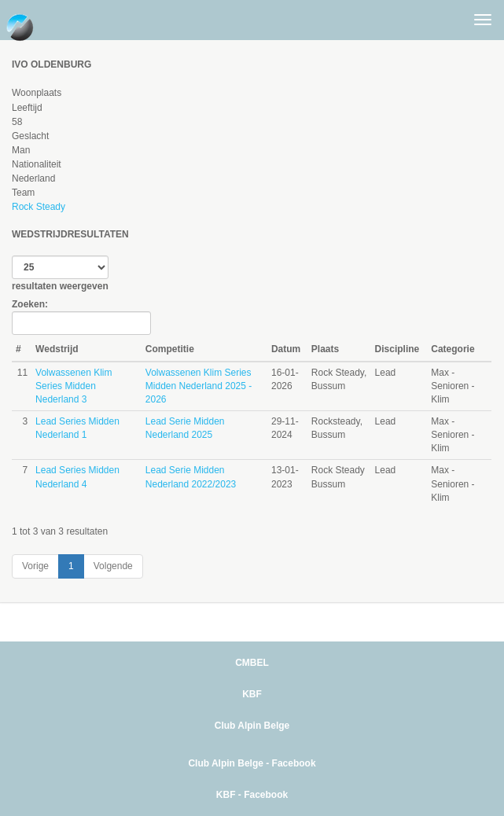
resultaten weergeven (60, 274)
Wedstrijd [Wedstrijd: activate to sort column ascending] (57, 349)
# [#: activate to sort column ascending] (18, 349)
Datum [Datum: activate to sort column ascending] (286, 349)
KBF (252, 694)
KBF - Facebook (252, 795)
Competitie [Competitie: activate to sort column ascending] (170, 349)
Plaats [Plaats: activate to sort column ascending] (325, 349)
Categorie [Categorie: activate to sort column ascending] (452, 349)
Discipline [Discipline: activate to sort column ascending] (397, 349)
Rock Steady (39, 207)
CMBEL (252, 663)
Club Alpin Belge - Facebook (252, 763)
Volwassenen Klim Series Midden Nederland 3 (74, 386)
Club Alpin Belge (252, 726)
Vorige (35, 566)
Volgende (113, 566)
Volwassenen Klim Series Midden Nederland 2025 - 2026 (199, 386)
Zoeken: (81, 317)
